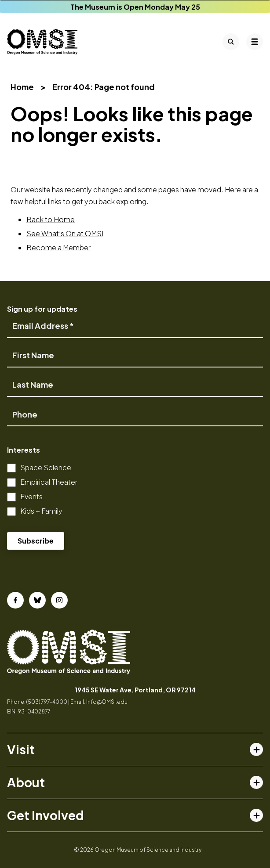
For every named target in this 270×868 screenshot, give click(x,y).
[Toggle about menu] (256, 782)
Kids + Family (41, 511)
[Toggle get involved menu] (256, 815)
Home (22, 87)
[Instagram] (59, 600)
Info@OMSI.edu (107, 702)
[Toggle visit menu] (256, 749)
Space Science (46, 467)
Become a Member (58, 247)
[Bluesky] (37, 600)
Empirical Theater (49, 482)
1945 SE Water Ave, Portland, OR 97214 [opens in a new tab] (135, 690)
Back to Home (51, 219)
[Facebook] (15, 600)
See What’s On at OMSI (65, 233)
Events (31, 496)
